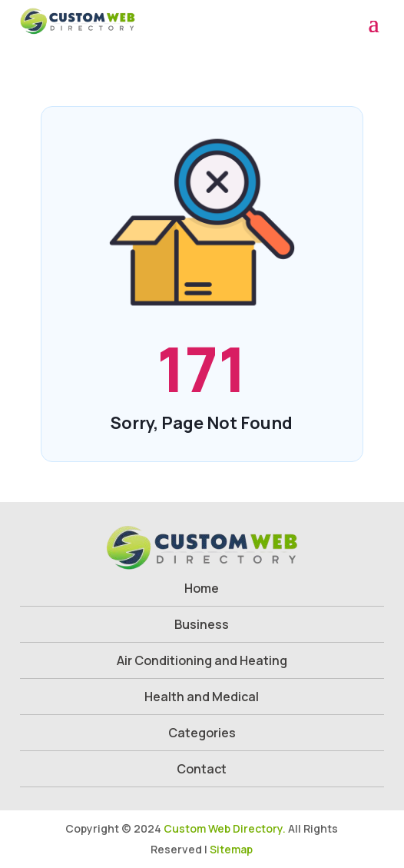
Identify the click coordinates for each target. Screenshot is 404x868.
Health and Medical (202, 697)
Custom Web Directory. (225, 828)
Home (202, 588)
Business (202, 624)
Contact (202, 769)
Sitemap (231, 849)
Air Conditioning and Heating (202, 660)
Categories (202, 733)
